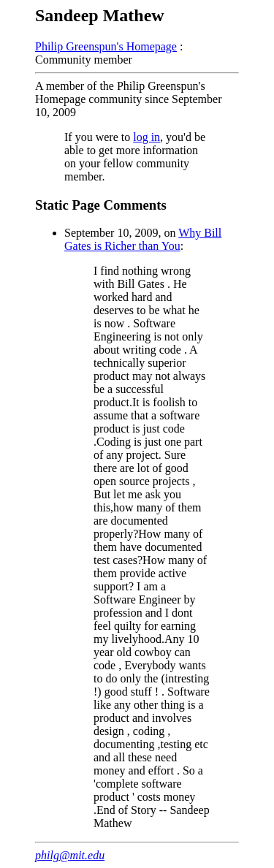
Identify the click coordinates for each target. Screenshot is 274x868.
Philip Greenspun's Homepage (106, 46)
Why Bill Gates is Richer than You (143, 239)
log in (146, 137)
